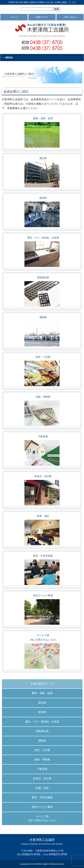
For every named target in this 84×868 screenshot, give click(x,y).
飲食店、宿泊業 (42, 778)
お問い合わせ (70, 17)
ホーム (14, 17)
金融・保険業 (43, 397)
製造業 (43, 198)
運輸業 (43, 317)
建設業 (43, 158)
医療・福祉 (43, 516)
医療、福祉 (42, 788)
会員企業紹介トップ (42, 684)
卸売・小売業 (43, 357)
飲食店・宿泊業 (43, 476)
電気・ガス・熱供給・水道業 (43, 238)
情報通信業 (43, 277)
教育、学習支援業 (42, 797)
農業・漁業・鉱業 (43, 118)
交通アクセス (42, 17)
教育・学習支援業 (43, 556)
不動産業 (43, 436)
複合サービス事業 (43, 595)
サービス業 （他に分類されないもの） (42, 818)
